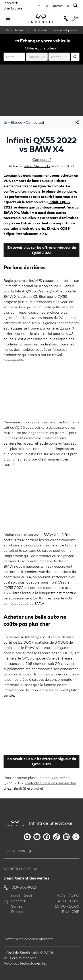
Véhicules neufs (17, 30)
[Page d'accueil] (14, 823)
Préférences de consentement (28, 939)
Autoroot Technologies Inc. (26, 963)
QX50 (54, 291)
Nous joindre (17, 869)
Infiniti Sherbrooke (37, 166)
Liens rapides (14, 850)
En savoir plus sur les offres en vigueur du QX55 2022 (42, 250)
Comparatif (35, 122)
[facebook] (47, 837)
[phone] (66, 18)
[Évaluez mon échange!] (75, 57)
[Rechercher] (75, 6)
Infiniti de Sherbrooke (13, 5)
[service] (75, 18)
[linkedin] (66, 837)
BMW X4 (11, 212)
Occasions (40, 30)
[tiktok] (56, 837)
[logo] (41, 18)
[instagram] (76, 837)
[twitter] (27, 837)
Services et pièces (64, 30)
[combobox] (6, 57)
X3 (35, 296)
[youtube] (37, 837)
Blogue (16, 122)
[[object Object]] (77, 122)
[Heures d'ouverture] (53, 6)
